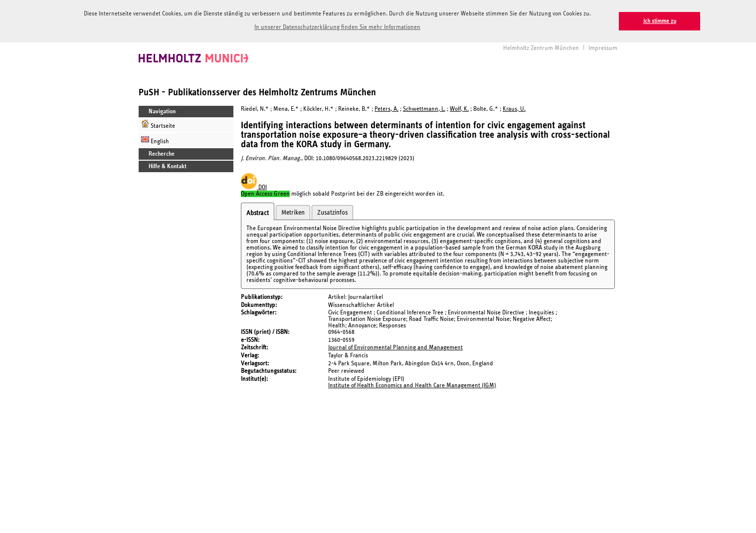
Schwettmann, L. (424, 108)
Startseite (158, 124)
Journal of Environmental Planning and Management (395, 347)
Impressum (603, 47)
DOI (254, 186)
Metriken (293, 212)
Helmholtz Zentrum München (541, 47)
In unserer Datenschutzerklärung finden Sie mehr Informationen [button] (337, 27)
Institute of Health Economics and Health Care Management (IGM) (412, 385)
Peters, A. (386, 108)
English (155, 139)
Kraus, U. (514, 108)
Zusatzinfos (332, 212)
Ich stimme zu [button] (660, 21)
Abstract (258, 212)
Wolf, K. (459, 108)
